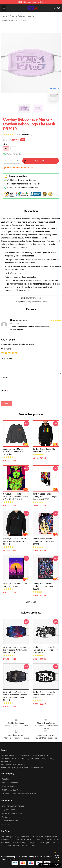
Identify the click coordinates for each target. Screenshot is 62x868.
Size (5, 144)
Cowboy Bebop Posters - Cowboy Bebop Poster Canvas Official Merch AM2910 (16, 497)
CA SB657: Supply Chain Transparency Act (19, 794)
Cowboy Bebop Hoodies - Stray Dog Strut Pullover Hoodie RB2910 (16, 541)
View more (31, 602)
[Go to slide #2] (38, 109)
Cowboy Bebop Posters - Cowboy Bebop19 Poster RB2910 (43, 586)
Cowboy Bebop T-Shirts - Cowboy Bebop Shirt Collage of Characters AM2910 (45, 497)
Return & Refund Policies (12, 813)
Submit (7, 404)
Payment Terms (8, 810)
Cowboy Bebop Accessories (23, 16)
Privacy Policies (8, 786)
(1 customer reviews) (23, 135)
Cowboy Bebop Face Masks (14, 21)
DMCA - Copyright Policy (12, 790)
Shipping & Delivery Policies (13, 806)
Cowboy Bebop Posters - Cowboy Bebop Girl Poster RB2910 (43, 541)
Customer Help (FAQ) (11, 821)
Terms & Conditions (10, 783)
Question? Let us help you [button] (50, 865)
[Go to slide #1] (24, 109)
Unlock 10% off (57, 857)
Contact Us (6, 817)
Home (4, 16)
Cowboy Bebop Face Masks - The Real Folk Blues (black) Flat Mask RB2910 (45, 650)
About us (6, 779)
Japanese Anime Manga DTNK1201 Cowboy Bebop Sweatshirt (14, 452)
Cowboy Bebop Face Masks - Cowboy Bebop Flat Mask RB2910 (44, 695)
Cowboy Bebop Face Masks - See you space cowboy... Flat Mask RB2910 (15, 650)
